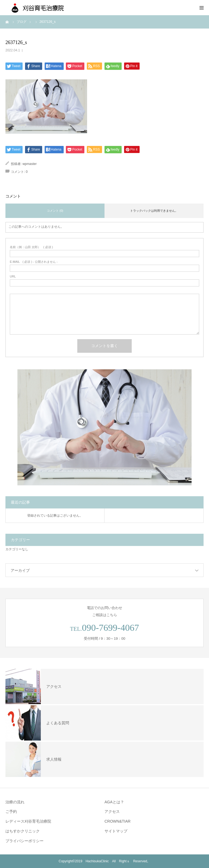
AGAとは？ (114, 802)
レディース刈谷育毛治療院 (28, 821)
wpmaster (30, 164)
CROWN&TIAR (118, 821)
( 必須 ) (31, 247)
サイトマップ (116, 831)
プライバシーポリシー (24, 841)
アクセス (112, 811)
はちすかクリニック (23, 831)
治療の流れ (15, 802)
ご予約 (11, 811)
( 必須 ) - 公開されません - (34, 262)
